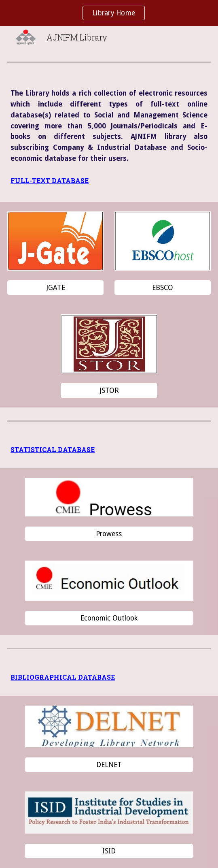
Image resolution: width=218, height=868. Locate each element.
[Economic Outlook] (109, 618)
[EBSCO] (163, 288)
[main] (109, 126)
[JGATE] (55, 288)
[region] (109, 13)
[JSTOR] (109, 391)
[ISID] (109, 851)
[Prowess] (109, 534)
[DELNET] (109, 765)
